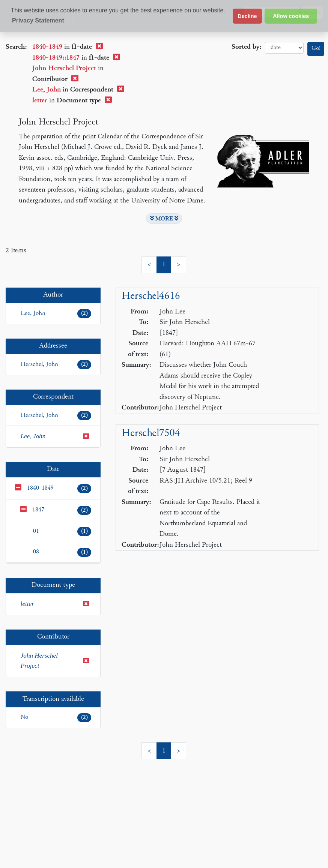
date (284, 48)
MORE (164, 219)
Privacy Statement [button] (38, 20)
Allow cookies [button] (291, 16)
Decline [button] (247, 16)
